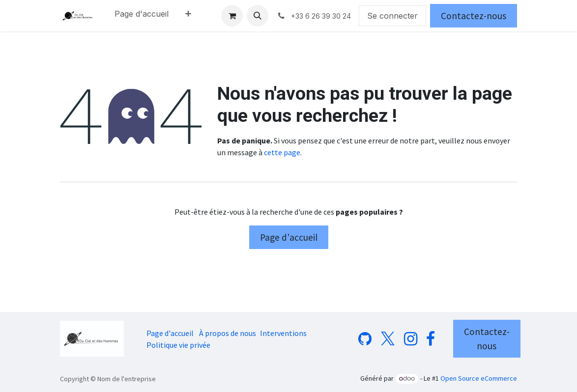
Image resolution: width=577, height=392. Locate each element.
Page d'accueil (289, 237)
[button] (258, 16)
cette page (282, 152)
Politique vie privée (178, 345)
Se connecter (392, 16)
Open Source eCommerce (479, 378)
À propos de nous (228, 333)
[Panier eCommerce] (232, 16)
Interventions (283, 333)
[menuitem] (142, 16)
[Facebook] (431, 339)
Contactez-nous (474, 16)
